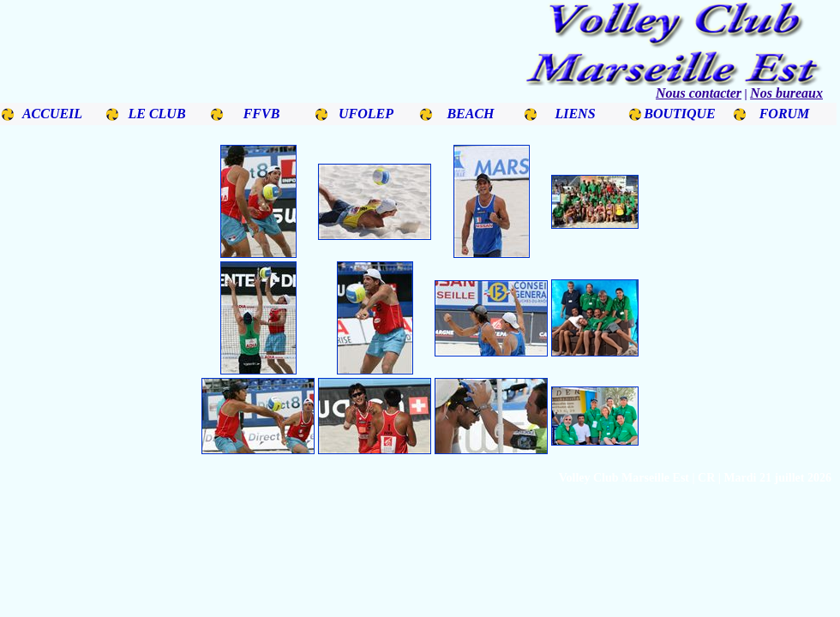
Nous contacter (699, 93)
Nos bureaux (786, 93)
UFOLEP (366, 114)
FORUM (785, 114)
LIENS (575, 114)
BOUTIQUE (680, 114)
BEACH (470, 114)
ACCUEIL (52, 114)
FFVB (262, 114)
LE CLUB (156, 114)
